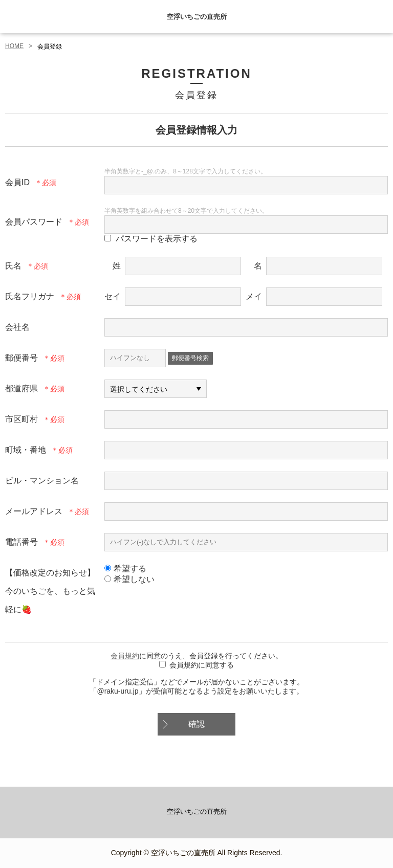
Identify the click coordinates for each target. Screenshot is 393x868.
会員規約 (125, 656)
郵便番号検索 (190, 358)
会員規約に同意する (202, 665)
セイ (113, 296)
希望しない (129, 579)
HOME (14, 46)
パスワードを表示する (157, 239)
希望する (125, 569)
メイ (254, 296)
